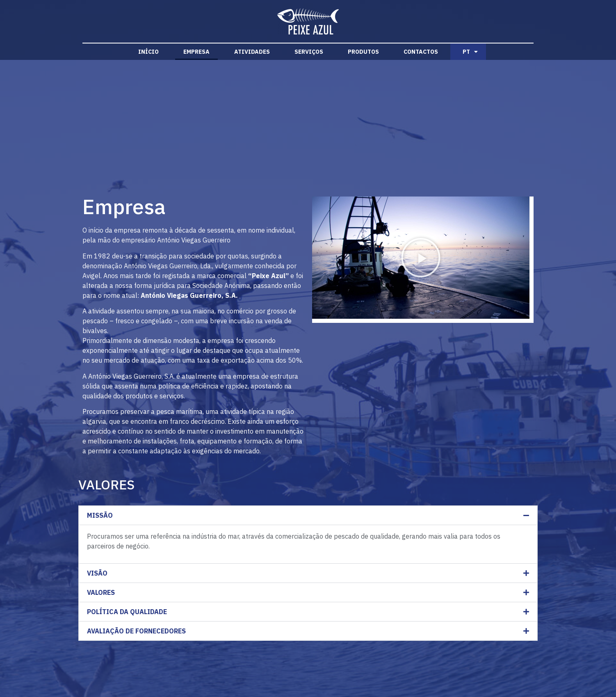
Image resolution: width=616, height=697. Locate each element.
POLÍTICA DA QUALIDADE (127, 612)
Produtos (363, 52)
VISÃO (97, 573)
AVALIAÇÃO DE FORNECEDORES (136, 631)
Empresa (196, 52)
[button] (421, 258)
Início (148, 52)
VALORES (101, 592)
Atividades (252, 52)
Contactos (421, 52)
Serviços (309, 52)
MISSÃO (100, 515)
